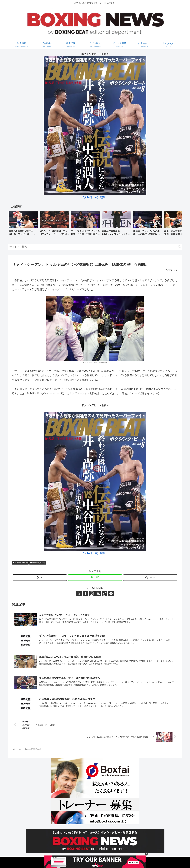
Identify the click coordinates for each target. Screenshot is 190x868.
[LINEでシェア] (95, 578)
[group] (23, 224)
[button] (177, 224)
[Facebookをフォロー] (85, 594)
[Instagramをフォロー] (92, 594)
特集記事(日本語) (20, 563)
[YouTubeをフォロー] (98, 594)
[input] (95, 247)
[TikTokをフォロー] (105, 594)
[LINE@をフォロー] (111, 594)
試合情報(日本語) (38, 563)
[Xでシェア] (40, 578)
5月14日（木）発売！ (95, 197)
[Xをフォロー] (79, 594)
